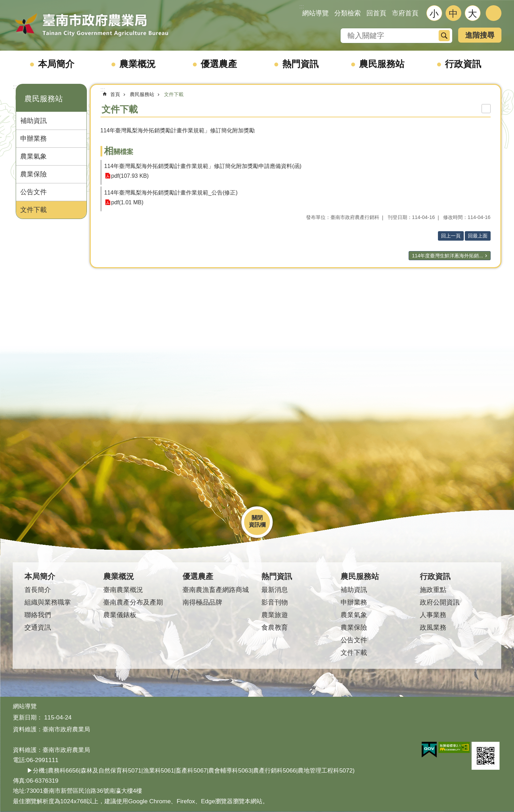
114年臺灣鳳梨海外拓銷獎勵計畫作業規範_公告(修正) (171, 193)
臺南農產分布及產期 (133, 602)
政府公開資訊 (440, 602)
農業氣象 (33, 156)
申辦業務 (33, 138)
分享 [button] (494, 13)
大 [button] (472, 14)
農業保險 (33, 174)
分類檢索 (348, 13)
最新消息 (275, 590)
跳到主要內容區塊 (4, 4)
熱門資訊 (300, 64)
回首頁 (376, 13)
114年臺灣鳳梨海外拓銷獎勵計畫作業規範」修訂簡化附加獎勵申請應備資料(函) (203, 166)
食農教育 (275, 627)
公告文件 (33, 192)
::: (15, 87)
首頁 (115, 94)
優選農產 (219, 64)
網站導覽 (315, 13)
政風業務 (433, 627)
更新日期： (28, 717)
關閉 (257, 518)
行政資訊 (463, 64)
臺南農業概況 (123, 590)
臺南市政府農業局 (91, 25)
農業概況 (137, 64)
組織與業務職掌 (48, 602)
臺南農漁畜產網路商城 (216, 590)
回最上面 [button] (478, 236)
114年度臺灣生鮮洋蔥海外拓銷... (447, 256)
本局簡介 (56, 64)
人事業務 (433, 615)
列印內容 (486, 109)
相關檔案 (119, 152)
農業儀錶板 (120, 615)
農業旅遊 (275, 615)
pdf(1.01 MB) (127, 202)
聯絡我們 (38, 615)
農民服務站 (382, 64)
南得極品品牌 (202, 602)
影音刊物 (275, 602)
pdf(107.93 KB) (130, 176)
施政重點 (433, 590)
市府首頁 (405, 13)
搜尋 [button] (444, 36)
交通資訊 (38, 627)
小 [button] (434, 14)
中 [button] (453, 14)
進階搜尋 (480, 35)
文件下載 (33, 210)
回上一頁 (451, 236)
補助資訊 (33, 121)
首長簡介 (38, 590)
